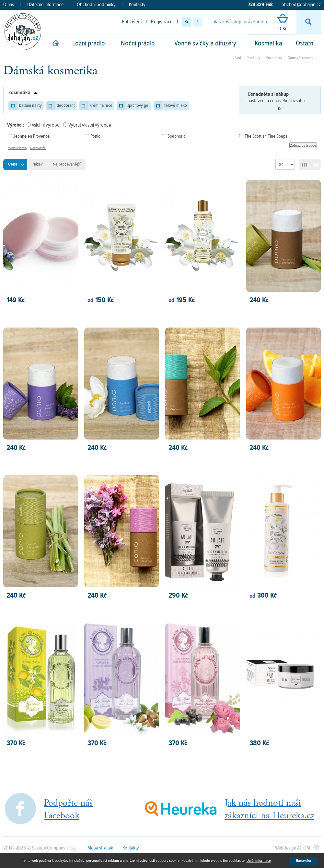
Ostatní (305, 43)
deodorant (66, 105)
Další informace (259, 861)
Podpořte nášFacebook (68, 809)
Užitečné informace (45, 5)
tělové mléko (176, 105)
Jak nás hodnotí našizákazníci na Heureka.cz (269, 809)
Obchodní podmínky (96, 5)
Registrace (162, 22)
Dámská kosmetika (303, 58)
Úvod (237, 58)
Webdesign (293, 848)
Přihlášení (132, 22)
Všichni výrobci (46, 125)
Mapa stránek (100, 848)
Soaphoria (177, 136)
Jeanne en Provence (31, 136)
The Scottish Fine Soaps (266, 136)
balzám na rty (30, 105)
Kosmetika (268, 43)
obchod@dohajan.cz (301, 5)
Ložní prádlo (89, 43)
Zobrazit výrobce (303, 145)
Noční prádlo (138, 43)
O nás (9, 5)
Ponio (95, 136)
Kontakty (137, 5)
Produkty (253, 58)
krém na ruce (101, 105)
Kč (187, 22)
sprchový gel (138, 105)
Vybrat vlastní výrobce (90, 125)
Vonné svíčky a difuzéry (205, 43)
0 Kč (283, 23)
